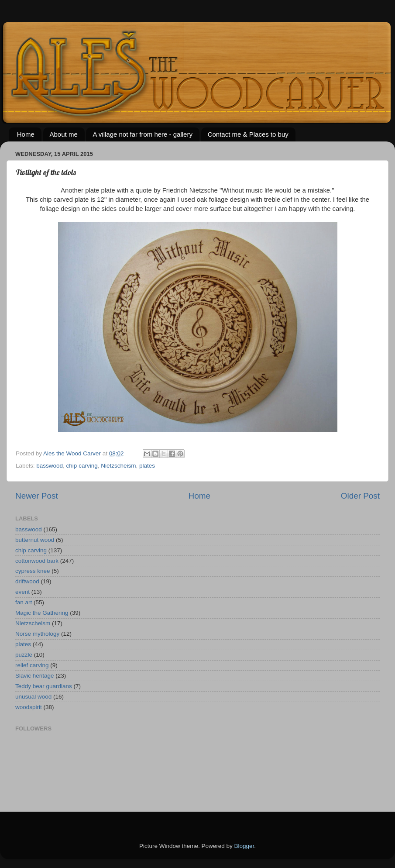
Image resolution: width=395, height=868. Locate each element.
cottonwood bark (37, 561)
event (22, 592)
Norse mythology (37, 634)
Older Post (360, 496)
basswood (50, 466)
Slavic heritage (35, 676)
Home (26, 134)
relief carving (32, 665)
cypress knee (33, 571)
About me (64, 134)
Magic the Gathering (42, 613)
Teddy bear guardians (44, 686)
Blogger (244, 846)
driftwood (27, 581)
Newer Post (37, 496)
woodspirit (29, 707)
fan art (24, 602)
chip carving (82, 466)
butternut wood (35, 540)
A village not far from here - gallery (142, 134)
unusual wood (33, 697)
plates (147, 466)
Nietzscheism (118, 466)
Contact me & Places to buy (248, 134)
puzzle (24, 655)
